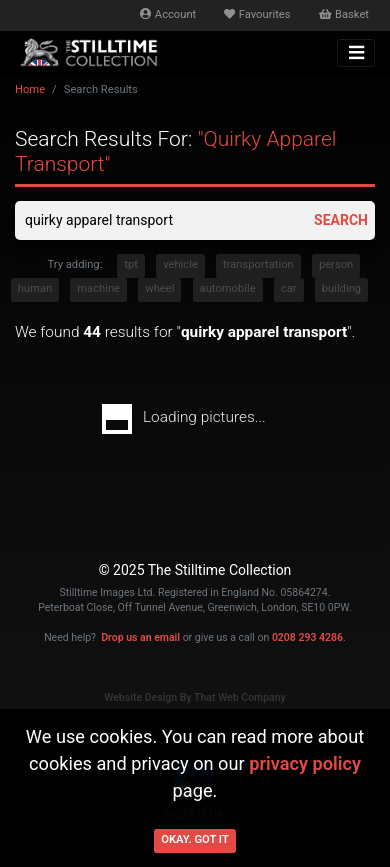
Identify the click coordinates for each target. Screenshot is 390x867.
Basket (344, 14)
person (336, 264)
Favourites (257, 14)
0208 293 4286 (307, 637)
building (341, 288)
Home (30, 89)
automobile (228, 288)
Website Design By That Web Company (195, 697)
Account (168, 14)
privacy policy (305, 763)
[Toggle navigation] (356, 53)
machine (98, 288)
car (289, 288)
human (35, 288)
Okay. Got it (195, 839)
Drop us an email (140, 637)
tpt (131, 264)
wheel (159, 288)
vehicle (180, 264)
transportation (258, 264)
